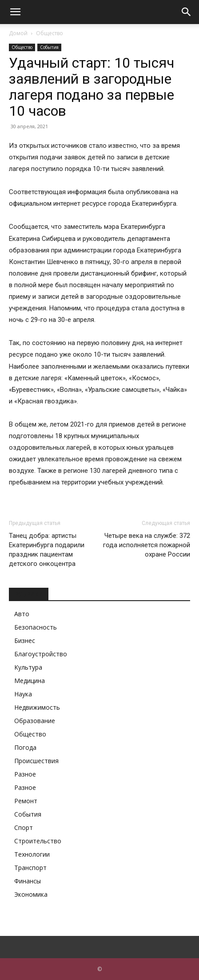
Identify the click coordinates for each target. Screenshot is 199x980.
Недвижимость (37, 707)
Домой (18, 33)
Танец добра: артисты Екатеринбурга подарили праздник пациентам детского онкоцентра (47, 550)
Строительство (38, 841)
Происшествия (36, 761)
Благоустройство (41, 654)
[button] (15, 12)
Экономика (31, 894)
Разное (25, 774)
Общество (50, 33)
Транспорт (30, 868)
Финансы (28, 881)
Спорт (24, 828)
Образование (35, 721)
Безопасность (36, 627)
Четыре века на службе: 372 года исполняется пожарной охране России (147, 545)
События (49, 47)
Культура (28, 667)
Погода (25, 747)
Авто (22, 614)
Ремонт (26, 801)
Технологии (32, 854)
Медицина (30, 681)
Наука (23, 694)
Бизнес (25, 640)
